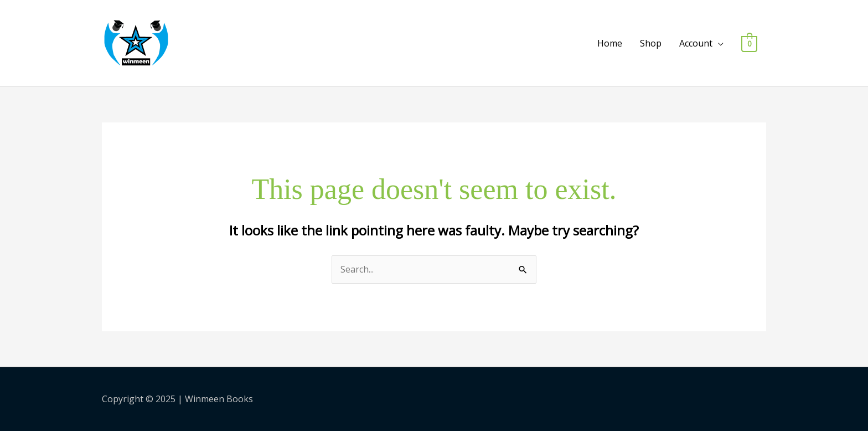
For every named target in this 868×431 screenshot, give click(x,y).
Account (696, 43)
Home (610, 43)
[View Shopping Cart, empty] (749, 43)
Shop (651, 43)
